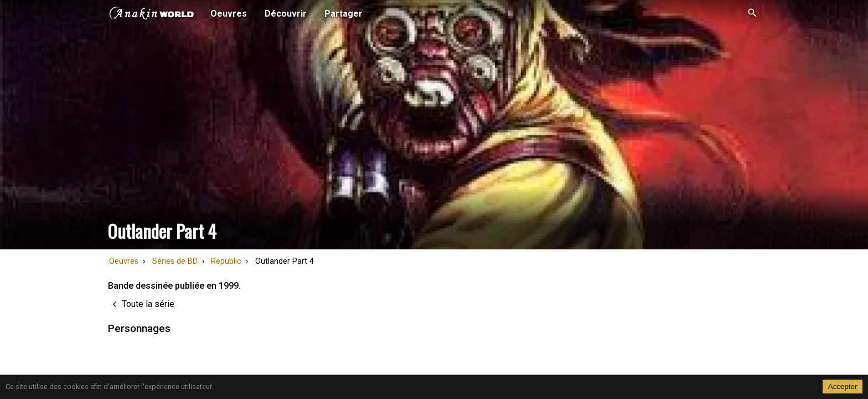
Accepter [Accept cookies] (843, 387)
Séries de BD (175, 261)
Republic (226, 261)
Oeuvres (124, 261)
